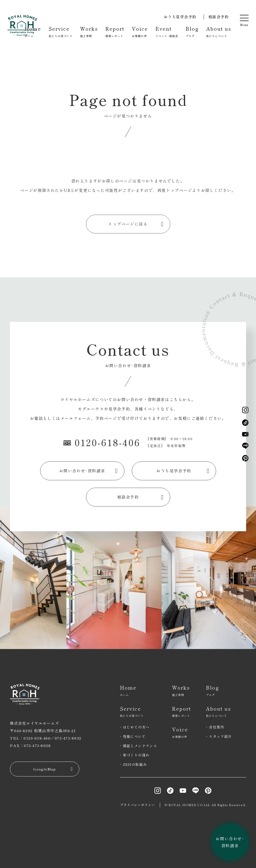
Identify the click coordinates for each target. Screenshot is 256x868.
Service (61, 32)
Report (115, 32)
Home (33, 32)
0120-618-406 (102, 442)
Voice (140, 32)
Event (167, 32)
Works (89, 32)
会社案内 (217, 727)
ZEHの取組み (135, 764)
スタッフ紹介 (220, 736)
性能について (134, 736)
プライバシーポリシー (138, 805)
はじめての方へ (136, 727)
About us (219, 32)
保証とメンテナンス (140, 746)
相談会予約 (219, 17)
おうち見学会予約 (180, 17)
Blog (192, 32)
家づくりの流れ (136, 755)
